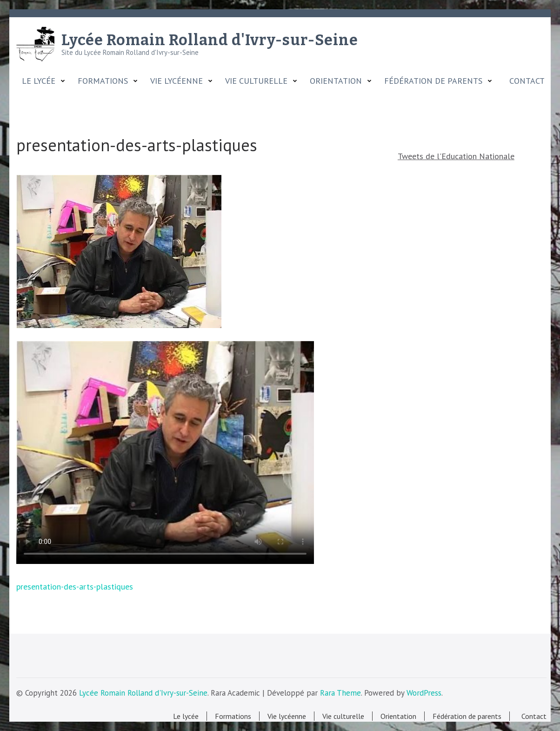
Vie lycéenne (177, 81)
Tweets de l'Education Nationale (456, 156)
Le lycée (39, 81)
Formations (103, 81)
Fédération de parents (433, 81)
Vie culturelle (256, 81)
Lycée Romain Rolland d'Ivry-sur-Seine (210, 40)
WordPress (424, 693)
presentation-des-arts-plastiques (75, 587)
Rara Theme (340, 693)
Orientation (336, 81)
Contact (525, 81)
